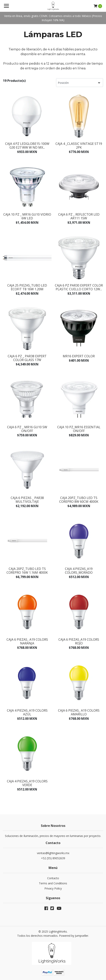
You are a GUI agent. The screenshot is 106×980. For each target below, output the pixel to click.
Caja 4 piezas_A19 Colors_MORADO (79, 571)
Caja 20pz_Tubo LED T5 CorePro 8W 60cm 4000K (79, 500)
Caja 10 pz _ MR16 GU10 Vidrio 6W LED (27, 216)
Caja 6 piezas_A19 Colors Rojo (79, 641)
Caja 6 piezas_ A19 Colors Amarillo (79, 712)
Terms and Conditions (53, 883)
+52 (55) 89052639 (53, 858)
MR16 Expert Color (79, 356)
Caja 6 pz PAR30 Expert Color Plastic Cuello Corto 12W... (79, 287)
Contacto (53, 878)
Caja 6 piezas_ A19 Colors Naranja (27, 641)
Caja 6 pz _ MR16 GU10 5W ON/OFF (27, 429)
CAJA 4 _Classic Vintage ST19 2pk (79, 146)
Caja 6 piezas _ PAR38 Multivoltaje (27, 500)
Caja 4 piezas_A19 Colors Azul (27, 712)
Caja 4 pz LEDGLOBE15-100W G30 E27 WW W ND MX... (27, 146)
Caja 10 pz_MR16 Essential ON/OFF (79, 429)
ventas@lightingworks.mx (53, 853)
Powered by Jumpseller (74, 936)
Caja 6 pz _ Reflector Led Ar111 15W (79, 216)
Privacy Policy (53, 888)
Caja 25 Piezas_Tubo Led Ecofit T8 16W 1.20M (27, 287)
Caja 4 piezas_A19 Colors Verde (27, 783)
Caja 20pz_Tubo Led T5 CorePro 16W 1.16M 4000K (27, 571)
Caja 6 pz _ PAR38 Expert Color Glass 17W (27, 358)
